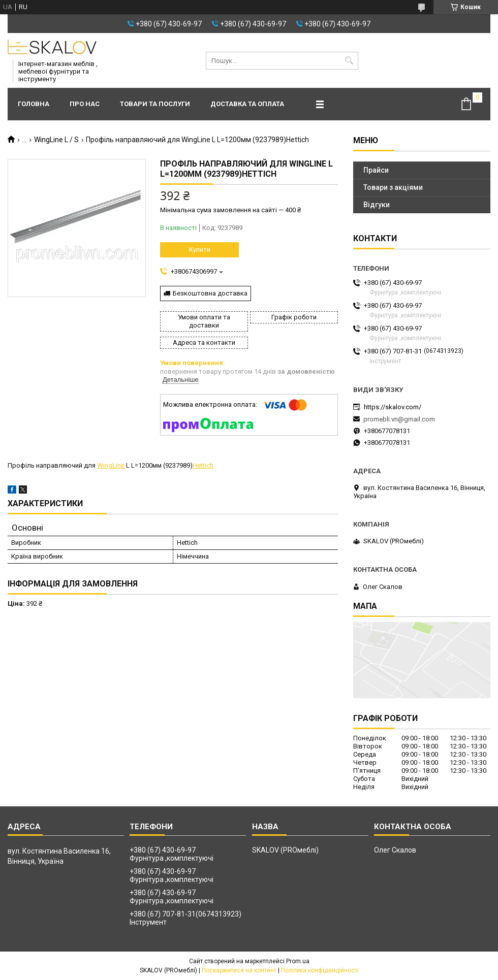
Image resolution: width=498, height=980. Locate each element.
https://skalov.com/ (393, 407)
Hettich (203, 465)
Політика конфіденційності (320, 970)
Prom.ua (298, 961)
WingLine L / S (56, 140)
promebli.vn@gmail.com (399, 419)
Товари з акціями (393, 187)
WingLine (111, 465)
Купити (200, 250)
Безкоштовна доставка (210, 293)
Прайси (376, 170)
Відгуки (377, 205)
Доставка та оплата (247, 104)
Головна (34, 104)
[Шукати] (349, 61)
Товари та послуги (155, 104)
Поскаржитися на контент (239, 970)
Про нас (85, 104)
